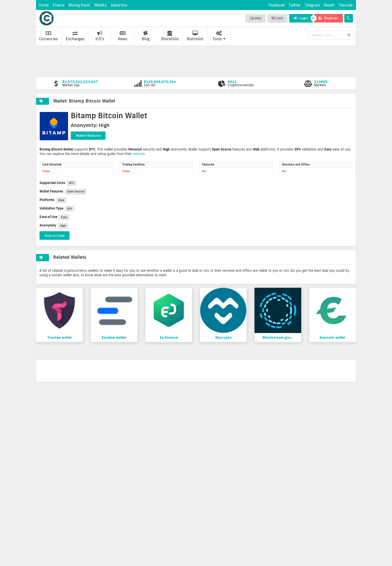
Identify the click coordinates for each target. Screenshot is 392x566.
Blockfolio (170, 36)
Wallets (100, 5)
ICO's (100, 36)
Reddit (329, 5)
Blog (146, 36)
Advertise (119, 5)
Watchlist (195, 36)
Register (328, 18)
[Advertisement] (196, 61)
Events (59, 5)
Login (301, 18)
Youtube (346, 5)
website (139, 154)
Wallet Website (88, 135)
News (123, 36)
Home (44, 5)
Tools (219, 36)
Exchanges (75, 36)
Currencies (48, 36)
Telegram (312, 5)
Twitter (295, 5)
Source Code (55, 235)
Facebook (277, 5)
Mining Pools (79, 5)
